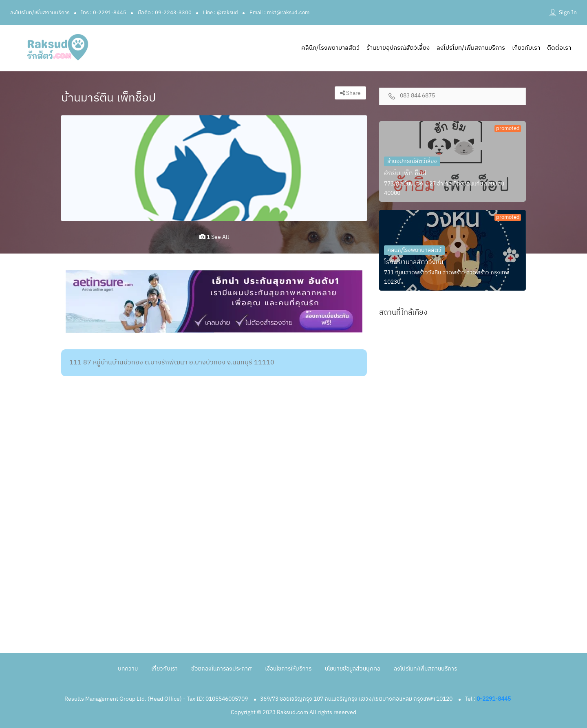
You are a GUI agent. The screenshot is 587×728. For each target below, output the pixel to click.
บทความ (128, 669)
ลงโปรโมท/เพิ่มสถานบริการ (40, 13)
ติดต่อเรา (559, 48)
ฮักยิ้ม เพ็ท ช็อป (405, 173)
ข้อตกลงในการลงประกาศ (221, 669)
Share (350, 93)
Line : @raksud (221, 13)
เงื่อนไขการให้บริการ (288, 669)
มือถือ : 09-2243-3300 (165, 13)
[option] (214, 168)
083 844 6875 (417, 96)
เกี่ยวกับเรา (526, 48)
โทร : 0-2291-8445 (104, 13)
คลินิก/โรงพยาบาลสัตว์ (330, 48)
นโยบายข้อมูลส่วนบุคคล (353, 669)
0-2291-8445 (494, 699)
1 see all (214, 237)
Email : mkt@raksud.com (279, 13)
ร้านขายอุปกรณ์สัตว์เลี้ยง (398, 48)
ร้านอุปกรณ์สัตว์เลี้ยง (412, 161)
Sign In (568, 12)
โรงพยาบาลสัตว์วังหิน (414, 262)
